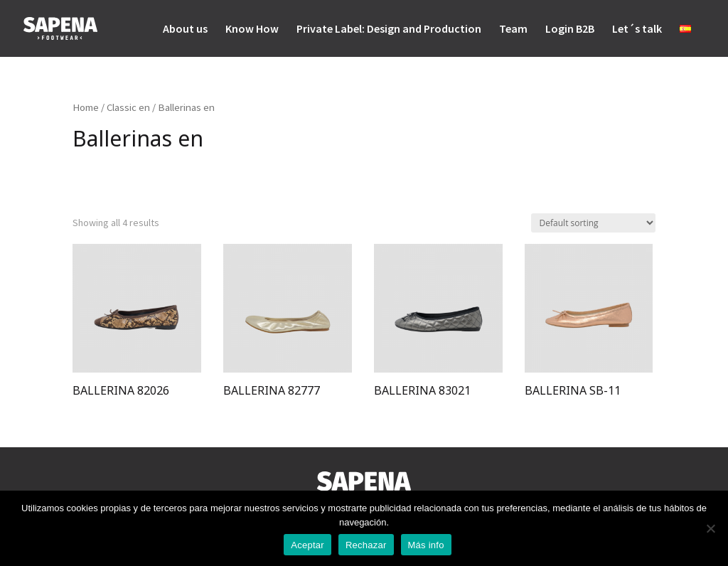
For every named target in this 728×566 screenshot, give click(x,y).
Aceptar (307, 545)
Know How (252, 30)
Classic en (128, 107)
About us (185, 30)
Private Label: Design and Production (389, 30)
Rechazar (366, 545)
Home (86, 107)
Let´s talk (637, 30)
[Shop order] (593, 223)
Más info (426, 545)
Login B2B (570, 30)
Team (513, 30)
